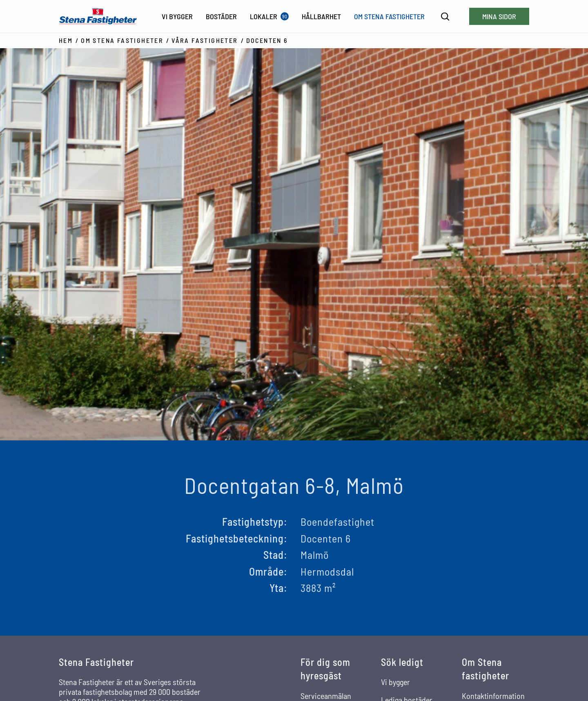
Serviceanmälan (326, 696)
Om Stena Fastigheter (122, 40)
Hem (66, 40)
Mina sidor (499, 16)
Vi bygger (395, 682)
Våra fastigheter (205, 40)
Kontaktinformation (493, 696)
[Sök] (445, 17)
